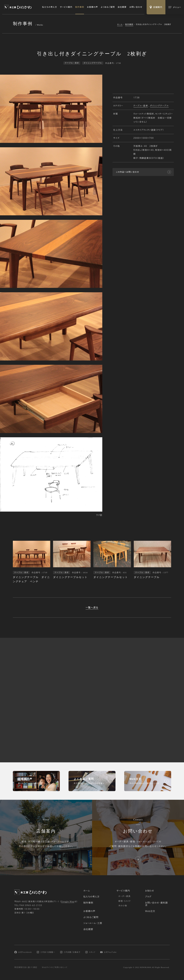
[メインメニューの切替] (175, 7)
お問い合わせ (136, 7)
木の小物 (123, 906)
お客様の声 (92, 7)
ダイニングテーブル (159, 106)
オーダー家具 (124, 896)
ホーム (120, 24)
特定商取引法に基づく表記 (26, 967)
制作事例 (80, 7)
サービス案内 (66, 7)
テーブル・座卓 (141, 106)
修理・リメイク (124, 901)
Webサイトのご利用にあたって (55, 967)
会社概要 (122, 7)
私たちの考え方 (50, 7)
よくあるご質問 (108, 7)
